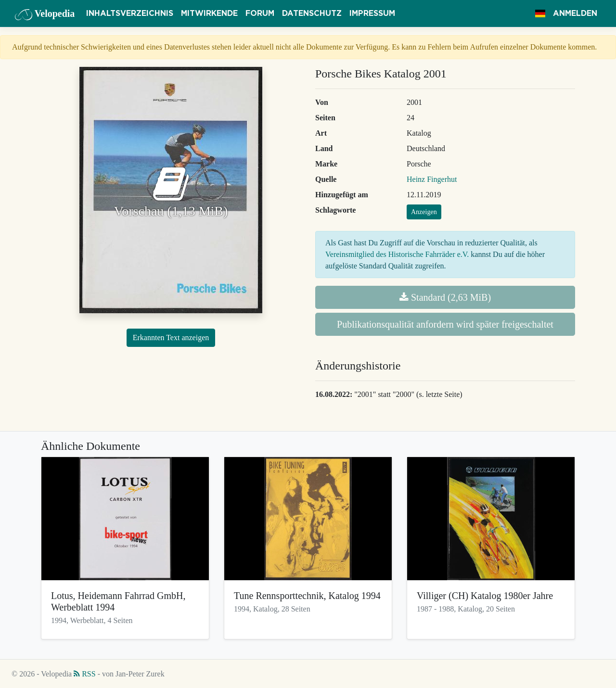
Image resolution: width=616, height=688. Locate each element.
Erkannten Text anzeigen (171, 338)
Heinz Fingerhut (432, 179)
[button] (540, 13)
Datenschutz (312, 13)
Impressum (372, 13)
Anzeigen (424, 212)
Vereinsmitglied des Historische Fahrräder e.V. (397, 254)
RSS (84, 674)
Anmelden (575, 13)
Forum (260, 13)
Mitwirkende (209, 13)
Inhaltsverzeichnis (130, 13)
